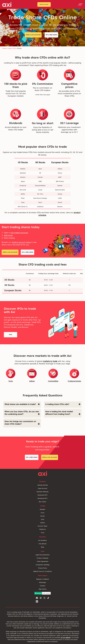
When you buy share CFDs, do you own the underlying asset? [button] (22, 413)
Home (4, 48)
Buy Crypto (43, 502)
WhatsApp (42, 582)
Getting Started (43, 485)
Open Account (44, 4)
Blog (42, 547)
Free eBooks (43, 544)
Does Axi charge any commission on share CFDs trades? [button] (22, 423)
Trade (9, 48)
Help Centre (42, 589)
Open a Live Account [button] (33, 35)
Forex (42, 513)
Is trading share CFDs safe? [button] (63, 404)
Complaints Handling (42, 565)
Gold (42, 519)
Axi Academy (42, 540)
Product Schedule (42, 558)
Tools (43, 533)
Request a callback (43, 579)
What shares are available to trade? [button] (22, 404)
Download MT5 (42, 498)
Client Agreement (43, 561)
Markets (42, 509)
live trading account (19, 233)
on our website (66, 638)
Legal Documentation (43, 555)
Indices (32, 381)
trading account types (21, 242)
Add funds (8, 235)
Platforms (43, 529)
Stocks (43, 516)
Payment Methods (43, 492)
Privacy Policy (42, 568)
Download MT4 (42, 495)
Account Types (42, 526)
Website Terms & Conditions (43, 571)
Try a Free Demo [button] (51, 35)
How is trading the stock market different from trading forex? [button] (63, 413)
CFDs (14, 48)
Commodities (53, 381)
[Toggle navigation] (80, 4)
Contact (43, 586)
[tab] (22, 405)
